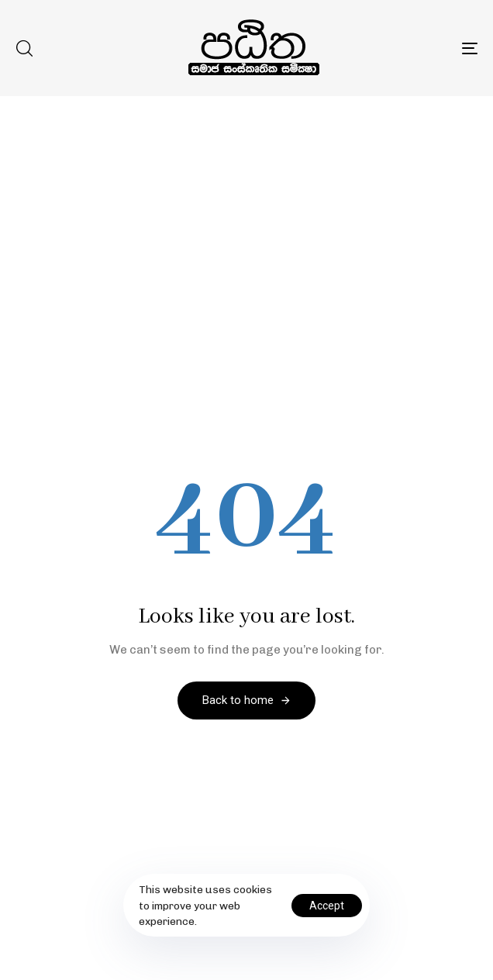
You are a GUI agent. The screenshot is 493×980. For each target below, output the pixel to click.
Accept (327, 906)
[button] (24, 48)
